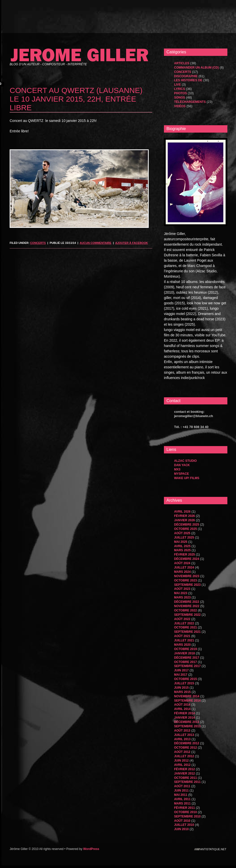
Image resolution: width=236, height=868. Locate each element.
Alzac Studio (185, 461)
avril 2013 (182, 739)
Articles (182, 63)
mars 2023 (182, 597)
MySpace (181, 474)
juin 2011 (181, 791)
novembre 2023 (187, 576)
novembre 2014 (187, 696)
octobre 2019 (186, 649)
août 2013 (182, 731)
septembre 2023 (187, 585)
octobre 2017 (186, 662)
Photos (180, 93)
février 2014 (184, 713)
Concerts (38, 243)
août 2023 (182, 589)
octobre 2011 (186, 778)
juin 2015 (181, 688)
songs (180, 98)
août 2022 (182, 619)
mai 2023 (181, 593)
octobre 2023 (186, 580)
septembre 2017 (187, 666)
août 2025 (182, 533)
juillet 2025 (184, 538)
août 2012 (182, 752)
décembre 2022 (187, 602)
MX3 (177, 469)
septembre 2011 (187, 782)
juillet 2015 (184, 683)
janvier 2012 (184, 774)
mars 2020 (182, 645)
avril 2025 (182, 546)
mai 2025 (181, 542)
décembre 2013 (187, 722)
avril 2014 (182, 709)
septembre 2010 (187, 816)
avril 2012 (182, 765)
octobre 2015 (186, 679)
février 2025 (184, 555)
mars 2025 (182, 550)
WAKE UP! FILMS (187, 478)
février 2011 (184, 808)
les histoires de (188, 80)
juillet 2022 (184, 623)
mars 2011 (182, 803)
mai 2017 (181, 675)
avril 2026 (182, 512)
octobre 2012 (186, 748)
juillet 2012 (184, 756)
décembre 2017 (187, 658)
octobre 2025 (186, 529)
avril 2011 (182, 799)
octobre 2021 (186, 627)
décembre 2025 (187, 525)
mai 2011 (181, 795)
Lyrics (180, 89)
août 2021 (182, 636)
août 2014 (182, 705)
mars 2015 (182, 692)
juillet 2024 (184, 567)
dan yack (182, 465)
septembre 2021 (187, 632)
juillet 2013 (184, 735)
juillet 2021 (184, 640)
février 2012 (184, 769)
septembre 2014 (187, 701)
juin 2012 (181, 761)
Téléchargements (190, 102)
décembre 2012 (187, 743)
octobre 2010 (186, 812)
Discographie (186, 76)
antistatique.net (213, 849)
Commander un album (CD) (196, 68)
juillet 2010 (184, 825)
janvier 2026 (184, 520)
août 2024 (182, 563)
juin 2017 (181, 670)
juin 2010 (181, 829)
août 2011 (182, 786)
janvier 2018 (184, 653)
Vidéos (180, 106)
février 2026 (184, 516)
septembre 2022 (187, 615)
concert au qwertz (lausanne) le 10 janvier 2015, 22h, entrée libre (76, 99)
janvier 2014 (184, 718)
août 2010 (182, 821)
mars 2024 (182, 572)
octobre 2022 (186, 610)
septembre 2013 (187, 726)
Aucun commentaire (96, 243)
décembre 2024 (187, 559)
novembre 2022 (187, 606)
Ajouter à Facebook (132, 243)
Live (178, 85)
